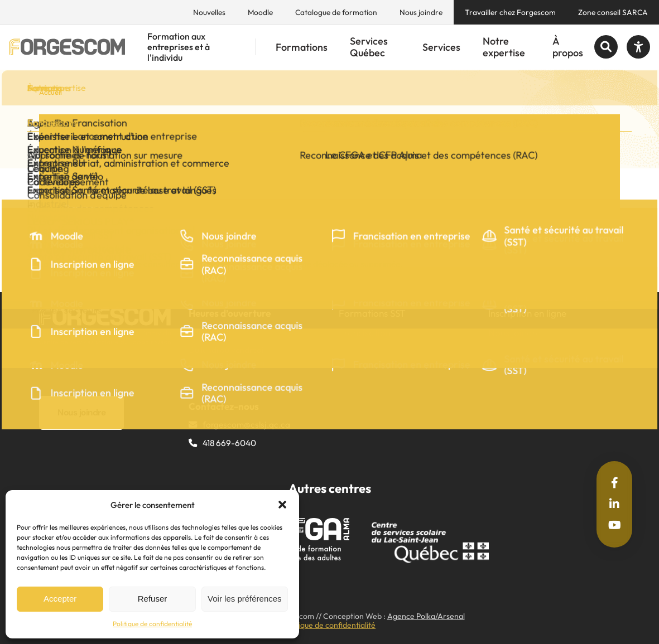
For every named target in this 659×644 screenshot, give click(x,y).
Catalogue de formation (336, 12)
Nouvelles (209, 12)
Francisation (365, 333)
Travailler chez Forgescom (510, 12)
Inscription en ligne (527, 313)
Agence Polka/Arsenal (426, 616)
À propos (568, 47)
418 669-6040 (229, 443)
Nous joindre (421, 12)
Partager (88, 208)
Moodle (260, 12)
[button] (282, 505)
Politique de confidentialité (152, 624)
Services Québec (369, 47)
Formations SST (372, 313)
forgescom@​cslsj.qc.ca (246, 425)
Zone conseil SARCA (613, 12)
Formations (302, 47)
